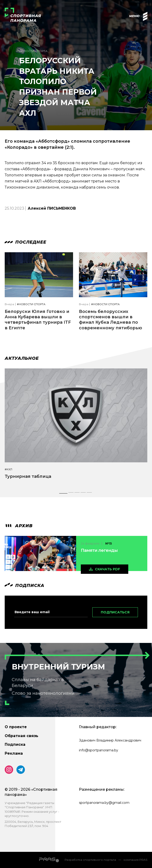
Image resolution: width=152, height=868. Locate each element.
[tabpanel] (76, 428)
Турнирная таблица (28, 476)
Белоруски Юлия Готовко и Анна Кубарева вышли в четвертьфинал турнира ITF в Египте (38, 320)
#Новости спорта (31, 304)
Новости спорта (33, 51)
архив (19, 526)
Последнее (25, 242)
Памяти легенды (99, 550)
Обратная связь (21, 736)
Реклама (14, 753)
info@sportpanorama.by (99, 750)
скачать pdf (107, 569)
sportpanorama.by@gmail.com (104, 803)
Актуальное (22, 358)
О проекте (16, 727)
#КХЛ (8, 469)
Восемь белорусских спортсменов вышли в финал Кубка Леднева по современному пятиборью (111, 320)
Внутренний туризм (58, 667)
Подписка (15, 744)
